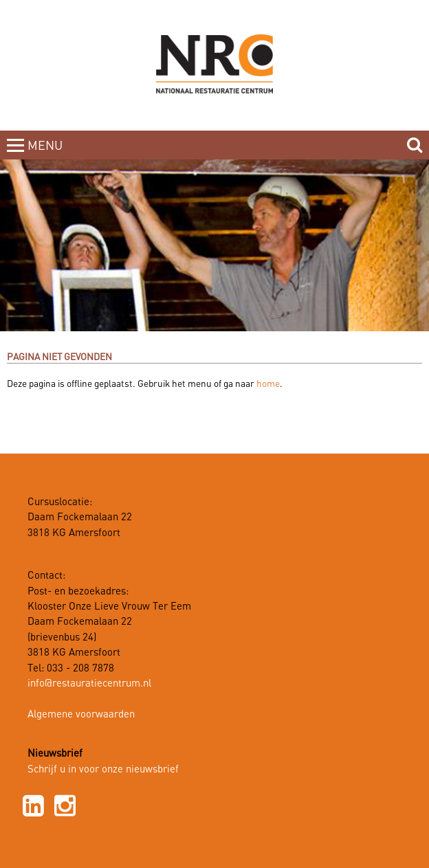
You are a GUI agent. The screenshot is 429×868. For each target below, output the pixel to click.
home (268, 384)
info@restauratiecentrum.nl (89, 684)
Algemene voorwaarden (81, 715)
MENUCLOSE (46, 154)
